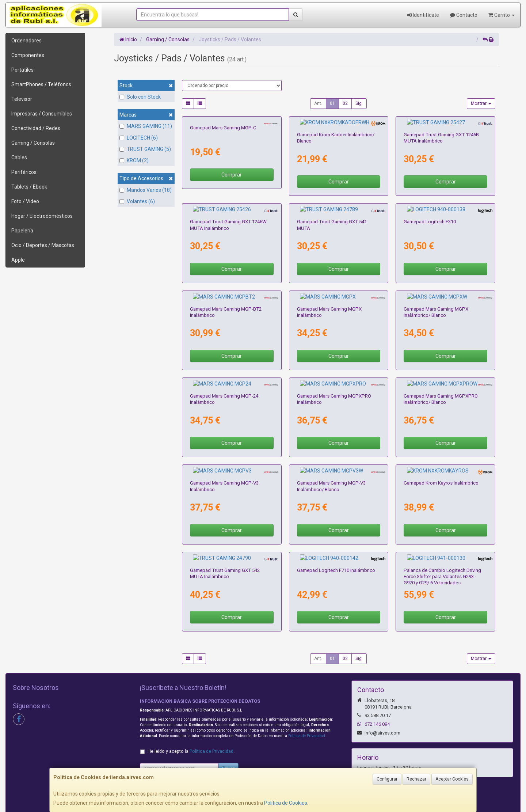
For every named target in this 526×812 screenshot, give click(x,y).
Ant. (318, 103)
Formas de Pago (264, 762)
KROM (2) (134, 160)
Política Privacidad (161, 755)
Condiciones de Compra (167, 762)
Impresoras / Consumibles (42, 114)
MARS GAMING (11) (146, 126)
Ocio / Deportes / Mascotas (43, 245)
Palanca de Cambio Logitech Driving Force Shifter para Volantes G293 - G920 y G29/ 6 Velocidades (442, 535)
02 (345, 103)
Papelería (22, 231)
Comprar (232, 175)
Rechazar (416, 779)
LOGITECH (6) (139, 138)
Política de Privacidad (307, 694)
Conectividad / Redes (36, 128)
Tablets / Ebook (29, 187)
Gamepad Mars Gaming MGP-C (223, 128)
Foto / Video (25, 201)
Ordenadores (26, 41)
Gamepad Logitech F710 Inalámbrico (336, 529)
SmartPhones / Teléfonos (41, 84)
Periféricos (24, 172)
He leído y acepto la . (191, 709)
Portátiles (22, 70)
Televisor (22, 99)
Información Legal (266, 747)
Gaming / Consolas (33, 143)
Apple (18, 260)
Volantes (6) (137, 201)
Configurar (387, 779)
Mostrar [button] (481, 103)
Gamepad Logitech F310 (430, 208)
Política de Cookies (286, 803)
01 (332, 103)
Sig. (359, 103)
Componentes (28, 55)
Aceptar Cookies (452, 779)
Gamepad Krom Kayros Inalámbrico (441, 448)
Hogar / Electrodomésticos (42, 216)
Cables (19, 158)
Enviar (228, 727)
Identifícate (423, 15)
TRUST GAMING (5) (145, 149)
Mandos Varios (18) (146, 190)
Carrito (502, 15)
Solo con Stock (140, 97)
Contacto (464, 15)
